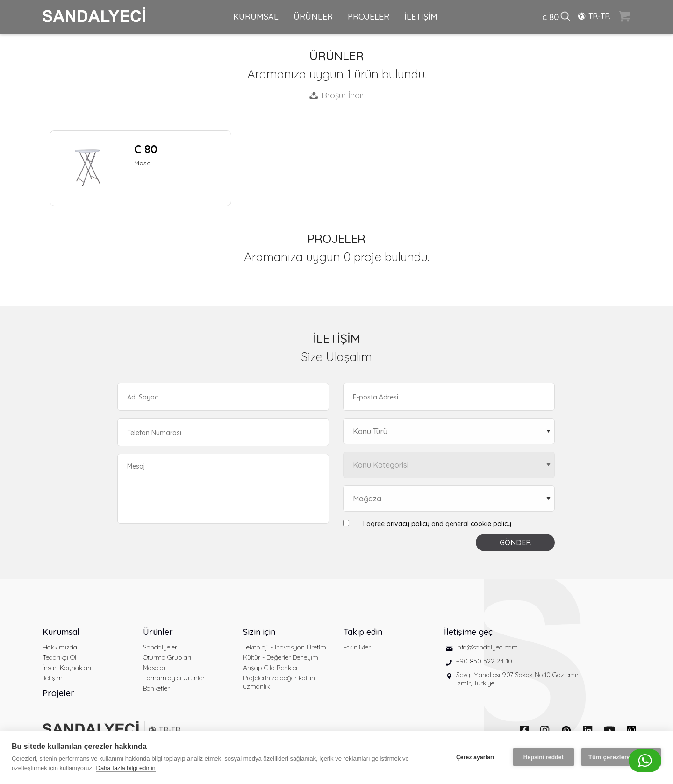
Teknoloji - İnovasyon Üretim (285, 647)
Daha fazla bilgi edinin (126, 768)
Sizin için (259, 632)
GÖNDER (515, 542)
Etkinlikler (357, 647)
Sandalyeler (160, 647)
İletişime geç (468, 632)
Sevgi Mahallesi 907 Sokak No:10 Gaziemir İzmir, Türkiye (517, 679)
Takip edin (363, 632)
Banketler (156, 688)
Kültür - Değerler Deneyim (281, 657)
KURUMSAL (256, 17)
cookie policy (491, 524)
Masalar (154, 668)
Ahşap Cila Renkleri (271, 668)
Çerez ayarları (475, 757)
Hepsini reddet (544, 757)
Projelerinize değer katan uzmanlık (279, 682)
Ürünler (158, 632)
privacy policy (408, 524)
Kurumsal (61, 632)
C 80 (146, 149)
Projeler (58, 693)
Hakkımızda (60, 647)
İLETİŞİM (421, 17)
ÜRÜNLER (313, 17)
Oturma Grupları (167, 657)
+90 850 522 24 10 (484, 661)
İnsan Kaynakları (67, 668)
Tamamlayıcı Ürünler (174, 678)
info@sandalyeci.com (487, 647)
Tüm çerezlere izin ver (621, 757)
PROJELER (369, 17)
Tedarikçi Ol (59, 657)
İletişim (53, 678)
